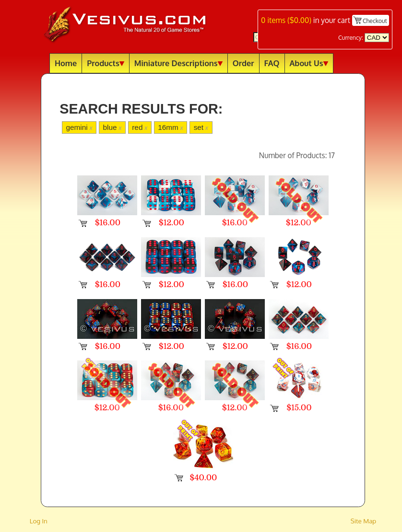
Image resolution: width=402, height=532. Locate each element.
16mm (171, 127)
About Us (309, 63)
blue (112, 127)
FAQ (272, 63)
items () (286, 20)
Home (66, 63)
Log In (39, 521)
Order (243, 63)
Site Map (364, 521)
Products (106, 63)
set (201, 127)
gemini (79, 127)
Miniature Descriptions (178, 63)
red (140, 127)
